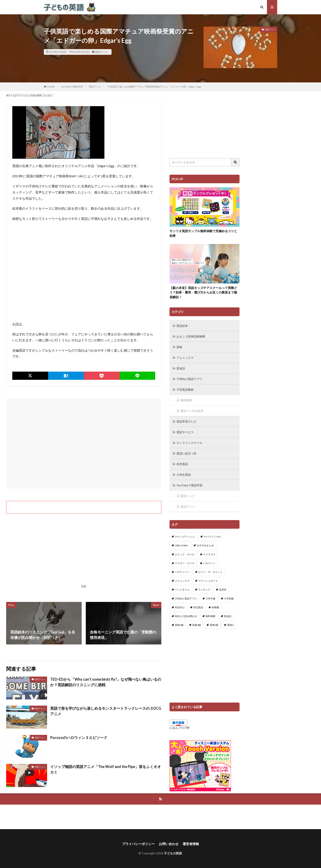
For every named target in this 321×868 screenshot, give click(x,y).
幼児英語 (182, 464)
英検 (179, 347)
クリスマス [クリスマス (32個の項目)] (209, 554)
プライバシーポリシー (138, 844)
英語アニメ (101, 52)
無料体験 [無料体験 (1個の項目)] (210, 616)
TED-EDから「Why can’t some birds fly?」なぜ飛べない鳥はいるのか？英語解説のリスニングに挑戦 (106, 682)
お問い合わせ (169, 844)
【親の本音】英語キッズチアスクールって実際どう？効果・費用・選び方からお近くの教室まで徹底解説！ (203, 292)
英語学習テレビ (186, 421)
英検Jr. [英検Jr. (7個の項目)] (231, 625)
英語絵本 (182, 326)
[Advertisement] (84, 443)
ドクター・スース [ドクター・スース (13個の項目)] (185, 563)
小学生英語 (184, 475)
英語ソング (188, 496)
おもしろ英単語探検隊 (191, 336)
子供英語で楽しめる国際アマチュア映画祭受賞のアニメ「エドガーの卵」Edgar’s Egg (154, 87)
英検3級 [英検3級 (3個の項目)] (179, 625)
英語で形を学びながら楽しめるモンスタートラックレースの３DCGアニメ (106, 711)
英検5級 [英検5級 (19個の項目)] (214, 625)
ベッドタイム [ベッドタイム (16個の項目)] (182, 590)
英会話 (181, 368)
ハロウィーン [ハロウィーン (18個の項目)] (182, 572)
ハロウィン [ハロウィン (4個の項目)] (209, 563)
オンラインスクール (189, 443)
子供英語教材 (185, 390)
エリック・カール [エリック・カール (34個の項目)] (185, 554)
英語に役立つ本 (186, 453)
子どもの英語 (173, 853)
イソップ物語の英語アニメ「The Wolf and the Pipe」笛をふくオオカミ (106, 769)
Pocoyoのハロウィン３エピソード (79, 738)
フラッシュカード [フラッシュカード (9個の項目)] (208, 581)
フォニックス (185, 358)
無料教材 (186, 400)
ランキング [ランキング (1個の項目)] (204, 590)
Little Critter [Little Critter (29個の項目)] (181, 545)
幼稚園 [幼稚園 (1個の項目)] (215, 607)
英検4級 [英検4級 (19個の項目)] (197, 625)
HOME (51, 87)
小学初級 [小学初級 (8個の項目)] (229, 599)
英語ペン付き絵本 (192, 411)
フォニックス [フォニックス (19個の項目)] (182, 581)
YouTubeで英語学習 (72, 87)
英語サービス (185, 432)
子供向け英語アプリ (189, 379)
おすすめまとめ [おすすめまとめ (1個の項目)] (205, 545)
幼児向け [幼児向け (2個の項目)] (180, 607)
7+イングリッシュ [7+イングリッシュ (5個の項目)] (185, 537)
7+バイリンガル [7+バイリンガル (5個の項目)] (212, 537)
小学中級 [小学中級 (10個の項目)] (210, 599)
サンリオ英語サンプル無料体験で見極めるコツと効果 (203, 233)
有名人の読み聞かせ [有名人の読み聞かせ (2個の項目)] (186, 616)
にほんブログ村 (180, 728)
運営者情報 (191, 844)
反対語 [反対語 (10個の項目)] (223, 590)
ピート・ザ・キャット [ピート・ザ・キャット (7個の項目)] (210, 572)
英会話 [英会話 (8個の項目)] (228, 616)
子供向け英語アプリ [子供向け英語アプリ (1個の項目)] (186, 599)
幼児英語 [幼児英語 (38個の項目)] (198, 607)
